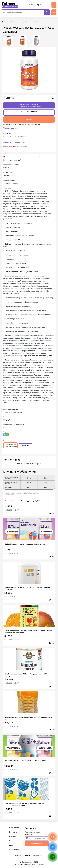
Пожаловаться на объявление (16, 146)
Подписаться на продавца (14, 142)
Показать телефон (29, 105)
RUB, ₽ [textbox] (29, 5)
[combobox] (30, 5)
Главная (5, 22)
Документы (14, 850)
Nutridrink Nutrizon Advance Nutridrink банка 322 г (25, 760)
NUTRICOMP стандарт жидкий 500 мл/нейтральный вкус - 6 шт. (29, 718)
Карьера (13, 836)
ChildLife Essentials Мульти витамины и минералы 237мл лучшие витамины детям (28, 632)
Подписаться (37, 844)
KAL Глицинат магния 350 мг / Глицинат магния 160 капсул (26, 675)
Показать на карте (47, 157)
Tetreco (9, 4)
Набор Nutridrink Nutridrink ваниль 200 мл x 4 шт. (25, 544)
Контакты (13, 832)
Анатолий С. (8, 133)
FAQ (11, 845)
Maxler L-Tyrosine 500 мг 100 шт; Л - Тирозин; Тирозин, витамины (27, 588)
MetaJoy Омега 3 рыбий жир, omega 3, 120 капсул (25, 501)
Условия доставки (11, 128)
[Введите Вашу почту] (39, 838)
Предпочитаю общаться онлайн (11, 445)
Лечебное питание (17, 22)
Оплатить (29, 120)
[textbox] (38, 5)
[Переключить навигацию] (54, 5)
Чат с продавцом (29, 112)
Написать (26, 445)
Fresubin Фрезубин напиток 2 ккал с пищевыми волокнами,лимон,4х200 (24, 805)
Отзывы (12, 841)
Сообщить (37, 855)
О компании (14, 828)
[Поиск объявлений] (25, 12)
